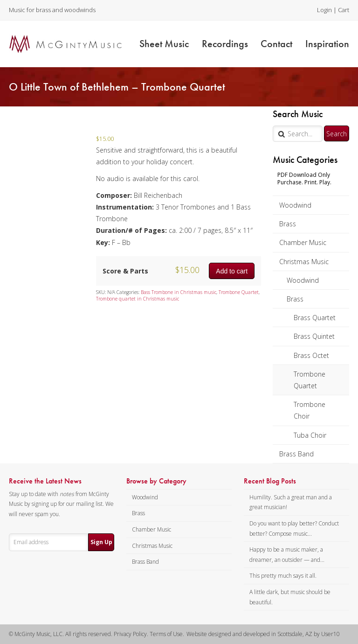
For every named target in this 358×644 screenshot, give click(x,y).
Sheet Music (164, 44)
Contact (276, 44)
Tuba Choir (310, 435)
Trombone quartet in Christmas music (138, 299)
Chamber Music (303, 242)
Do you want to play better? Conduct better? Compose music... (294, 528)
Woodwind (295, 205)
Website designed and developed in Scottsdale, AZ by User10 (263, 634)
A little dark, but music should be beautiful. (290, 597)
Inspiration (327, 44)
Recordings (225, 44)
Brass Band (296, 454)
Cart (344, 10)
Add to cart (232, 271)
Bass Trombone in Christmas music (179, 292)
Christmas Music (304, 262)
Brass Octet (311, 355)
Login (324, 10)
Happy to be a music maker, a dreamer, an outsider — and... (287, 555)
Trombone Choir (310, 410)
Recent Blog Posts (270, 481)
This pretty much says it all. (283, 576)
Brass (288, 224)
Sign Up (101, 542)
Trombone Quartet (310, 380)
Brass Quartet (315, 318)
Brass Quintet (314, 336)
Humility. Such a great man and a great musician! (291, 502)
